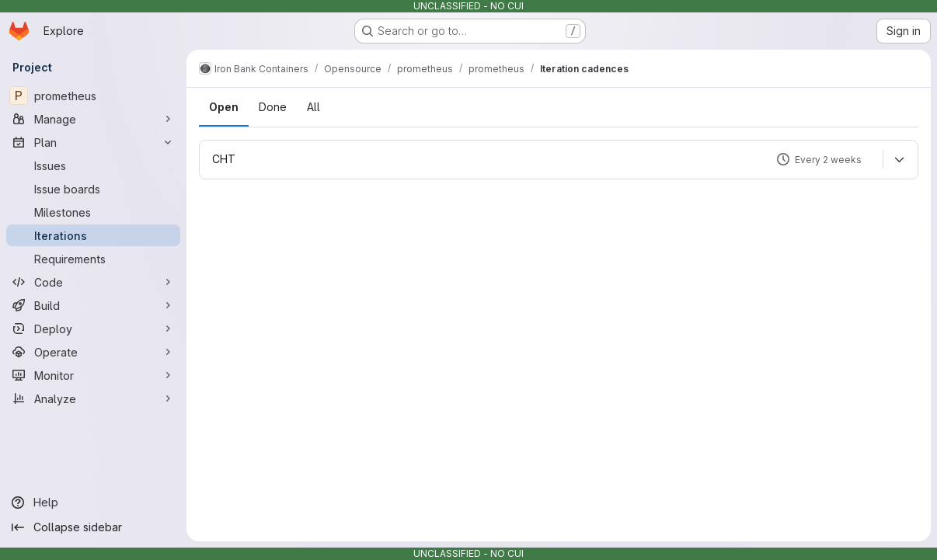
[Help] (93, 503)
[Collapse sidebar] (93, 527)
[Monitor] (93, 375)
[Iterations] (93, 235)
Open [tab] (224, 107)
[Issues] (93, 165)
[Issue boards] (93, 189)
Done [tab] (273, 107)
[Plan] (93, 142)
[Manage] (93, 119)
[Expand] (899, 159)
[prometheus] (93, 96)
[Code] (93, 282)
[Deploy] (93, 329)
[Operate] (93, 352)
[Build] (93, 305)
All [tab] (313, 107)
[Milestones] (93, 212)
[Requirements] (93, 259)
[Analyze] (93, 398)
